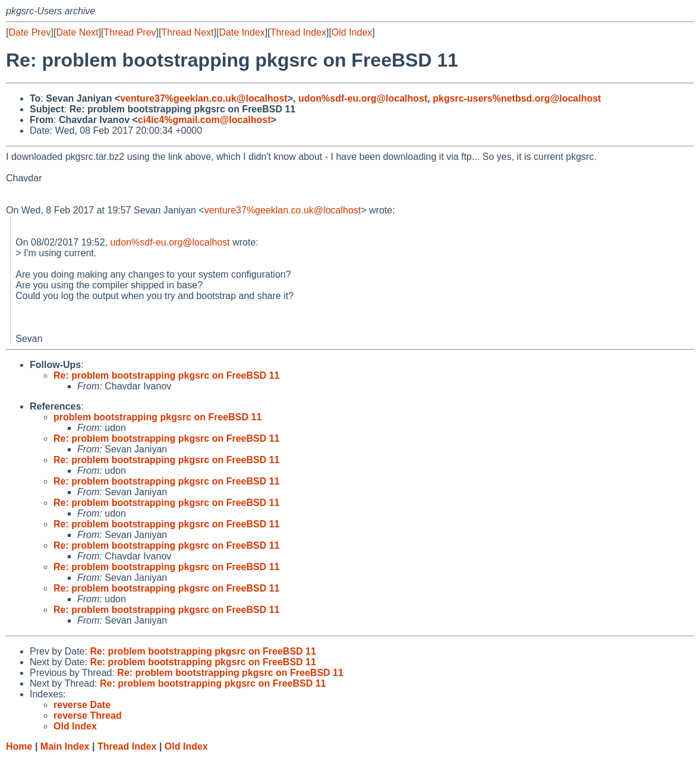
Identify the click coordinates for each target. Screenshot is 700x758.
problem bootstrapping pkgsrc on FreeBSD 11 (157, 417)
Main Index (65, 746)
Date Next (77, 32)
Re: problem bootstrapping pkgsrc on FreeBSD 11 (167, 375)
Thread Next (187, 32)
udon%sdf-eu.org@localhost (363, 98)
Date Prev (29, 32)
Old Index (352, 32)
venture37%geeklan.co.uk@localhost (204, 98)
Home (19, 746)
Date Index (242, 32)
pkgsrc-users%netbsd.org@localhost (517, 98)
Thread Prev (130, 32)
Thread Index (298, 32)
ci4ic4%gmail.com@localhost (204, 120)
